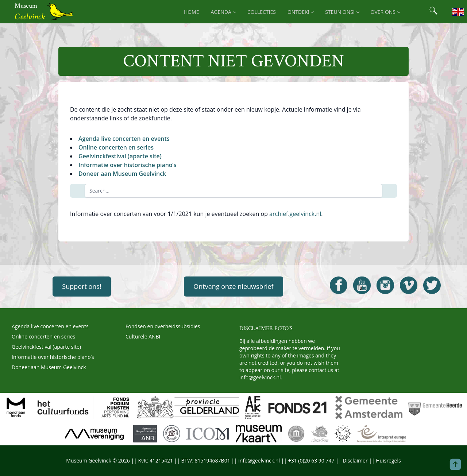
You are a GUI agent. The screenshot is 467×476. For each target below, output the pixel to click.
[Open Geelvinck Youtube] (362, 285)
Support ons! (82, 286)
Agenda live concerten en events (124, 139)
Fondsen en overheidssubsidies (163, 326)
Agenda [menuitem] (223, 12)
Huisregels (388, 460)
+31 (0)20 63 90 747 (311, 460)
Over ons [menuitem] (385, 12)
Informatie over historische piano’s (127, 165)
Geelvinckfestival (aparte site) (120, 156)
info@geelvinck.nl (260, 377)
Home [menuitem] (192, 12)
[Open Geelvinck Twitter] (432, 285)
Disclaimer (355, 460)
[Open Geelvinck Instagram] (385, 285)
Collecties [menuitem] (262, 12)
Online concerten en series (116, 147)
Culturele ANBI (143, 336)
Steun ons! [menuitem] (342, 12)
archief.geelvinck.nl (295, 214)
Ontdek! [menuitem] (300, 12)
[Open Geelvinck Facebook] (339, 285)
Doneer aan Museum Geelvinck (122, 174)
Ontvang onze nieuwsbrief (233, 286)
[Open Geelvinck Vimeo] (409, 285)
